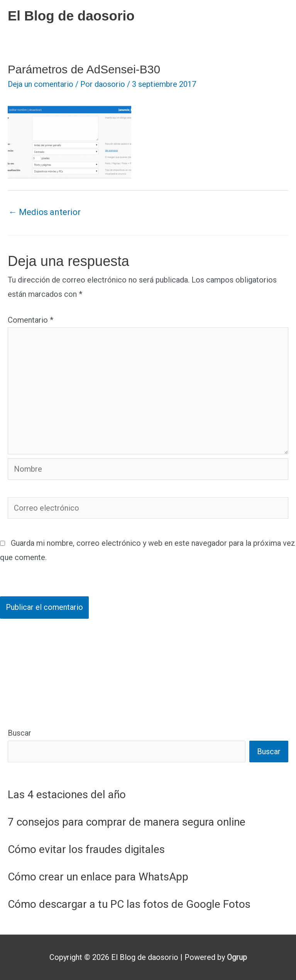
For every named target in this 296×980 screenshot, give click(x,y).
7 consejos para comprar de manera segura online (127, 822)
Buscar (19, 733)
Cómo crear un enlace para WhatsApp (98, 877)
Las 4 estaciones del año (67, 795)
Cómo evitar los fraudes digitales (86, 849)
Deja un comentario (41, 84)
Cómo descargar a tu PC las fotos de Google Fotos (129, 904)
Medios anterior (45, 212)
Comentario (30, 320)
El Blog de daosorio (71, 16)
